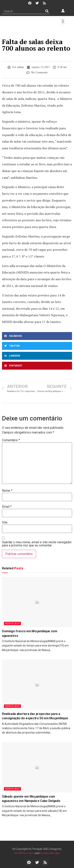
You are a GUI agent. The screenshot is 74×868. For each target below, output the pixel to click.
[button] (63, 21)
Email (7, 507)
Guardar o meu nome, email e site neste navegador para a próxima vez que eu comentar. (37, 544)
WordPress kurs (24, 853)
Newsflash (12, 623)
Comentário (11, 440)
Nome (7, 491)
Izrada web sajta (50, 853)
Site (5, 523)
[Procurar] (47, 11)
